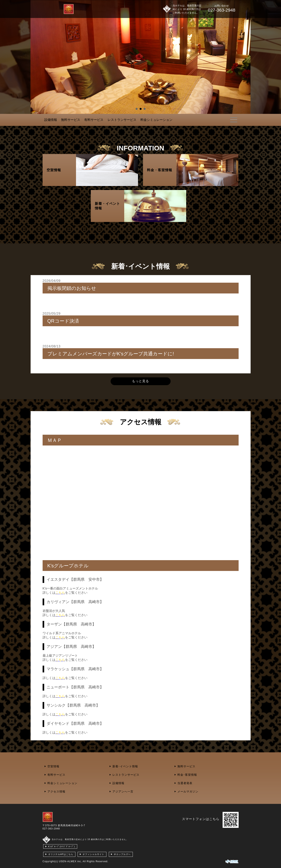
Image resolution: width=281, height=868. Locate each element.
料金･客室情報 (187, 775)
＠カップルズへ (122, 854)
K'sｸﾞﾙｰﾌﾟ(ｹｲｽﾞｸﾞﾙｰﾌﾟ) (62, 846)
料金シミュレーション (156, 120)
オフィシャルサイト (93, 854)
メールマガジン (188, 791)
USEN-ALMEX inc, (70, 861)
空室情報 (53, 766)
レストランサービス (122, 120)
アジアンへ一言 (123, 791)
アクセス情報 (56, 791)
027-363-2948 (51, 829)
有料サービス (94, 120)
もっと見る (140, 381)
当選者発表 (185, 783)
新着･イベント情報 (125, 766)
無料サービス (71, 120)
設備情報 (51, 120)
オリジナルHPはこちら (61, 854)
